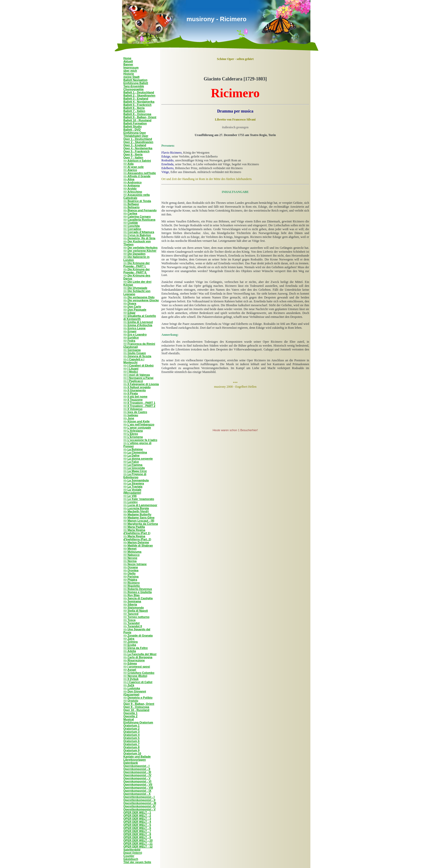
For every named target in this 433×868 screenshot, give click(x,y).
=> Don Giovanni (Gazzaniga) (135, 693)
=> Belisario (131, 207)
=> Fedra (129, 341)
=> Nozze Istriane (135, 564)
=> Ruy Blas (132, 595)
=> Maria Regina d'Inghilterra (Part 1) (137, 532)
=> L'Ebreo (131, 434)
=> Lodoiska (132, 688)
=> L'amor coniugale (137, 428)
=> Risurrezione (134, 660)
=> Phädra (130, 580)
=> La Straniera (134, 483)
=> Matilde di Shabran (138, 545)
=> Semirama (132, 601)
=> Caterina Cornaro (137, 216)
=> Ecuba (130, 645)
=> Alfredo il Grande (137, 176)
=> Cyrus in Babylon (137, 235)
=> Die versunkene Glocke (141, 300)
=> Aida (128, 164)
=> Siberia (130, 604)
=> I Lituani (131, 369)
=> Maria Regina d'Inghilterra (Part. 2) (137, 538)
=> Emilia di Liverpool (138, 322)
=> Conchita (132, 226)
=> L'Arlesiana (133, 431)
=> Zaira (129, 639)
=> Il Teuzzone (133, 400)
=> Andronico (133, 182)
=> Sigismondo (134, 608)
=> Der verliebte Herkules (140, 248)
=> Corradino (132, 229)
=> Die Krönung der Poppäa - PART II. (137, 271)
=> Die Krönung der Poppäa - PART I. (137, 265)
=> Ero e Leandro (135, 334)
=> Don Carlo (132, 306)
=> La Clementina (135, 452)
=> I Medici (131, 372)
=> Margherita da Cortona (141, 524)
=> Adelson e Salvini (137, 161)
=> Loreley (130, 502)
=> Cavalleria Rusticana (139, 220)
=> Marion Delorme (136, 542)
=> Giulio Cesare (135, 353)
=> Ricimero (132, 583)
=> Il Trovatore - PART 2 (139, 406)
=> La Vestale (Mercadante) (132, 491)
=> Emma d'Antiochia (138, 325)
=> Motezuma (132, 552)
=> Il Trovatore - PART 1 (139, 403)
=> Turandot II (133, 626)
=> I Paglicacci (133, 381)
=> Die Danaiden (135, 254)
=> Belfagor (131, 204)
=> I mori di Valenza (137, 375)
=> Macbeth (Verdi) (136, 511)
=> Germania (132, 350)
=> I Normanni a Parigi (138, 378)
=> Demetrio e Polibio (138, 698)
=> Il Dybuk (131, 679)
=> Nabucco (131, 555)
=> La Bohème (133, 449)
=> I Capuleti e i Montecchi (134, 361)
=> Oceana (131, 567)
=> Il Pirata (131, 393)
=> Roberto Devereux (138, 589)
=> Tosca (129, 620)
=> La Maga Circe (135, 471)
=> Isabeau (131, 415)
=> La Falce (131, 462)
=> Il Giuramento (135, 390)
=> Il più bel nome (135, 396)
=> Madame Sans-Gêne (139, 518)
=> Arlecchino (133, 192)
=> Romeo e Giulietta (137, 592)
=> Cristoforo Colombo (139, 673)
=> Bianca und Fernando (140, 210)
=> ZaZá (129, 685)
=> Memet (130, 549)
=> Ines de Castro (135, 412)
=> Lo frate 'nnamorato (139, 499)
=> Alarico (130, 170)
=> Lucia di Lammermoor (140, 505)
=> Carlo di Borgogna (138, 657)
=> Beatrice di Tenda (137, 201)
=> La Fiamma (133, 465)
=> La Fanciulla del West (140, 654)
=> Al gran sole (133, 167)
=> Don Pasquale (135, 310)
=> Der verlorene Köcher (140, 251)
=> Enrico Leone (135, 328)
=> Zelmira (130, 642)
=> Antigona (132, 185)
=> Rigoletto (132, 586)
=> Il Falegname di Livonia (141, 384)
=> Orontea (131, 570)
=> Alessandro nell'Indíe (140, 173)
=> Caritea (130, 213)
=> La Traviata (133, 487)
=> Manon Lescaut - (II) (139, 521)
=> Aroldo (130, 189)
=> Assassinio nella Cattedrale (137, 196)
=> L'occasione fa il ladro (140, 440)
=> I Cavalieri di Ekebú (139, 365)
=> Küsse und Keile (136, 421)
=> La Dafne (131, 455)
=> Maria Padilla (134, 527)
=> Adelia (130, 651)
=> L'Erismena (133, 437)
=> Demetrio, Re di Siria (139, 238)
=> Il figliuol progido (137, 387)
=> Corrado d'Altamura (139, 232)
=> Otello (129, 573)
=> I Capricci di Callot (138, 682)
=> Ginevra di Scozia (137, 356)
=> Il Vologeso (133, 409)
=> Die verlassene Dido (139, 297)
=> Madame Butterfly (137, 514)
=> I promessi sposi (137, 667)
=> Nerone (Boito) (135, 676)
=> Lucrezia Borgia (136, 508)
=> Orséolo (131, 701)
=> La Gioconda (134, 468)
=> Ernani (130, 331)
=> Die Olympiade (135, 288)
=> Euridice (131, 338)
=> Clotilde (131, 223)
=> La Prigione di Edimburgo (135, 476)
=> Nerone (130, 558)
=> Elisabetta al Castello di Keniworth (140, 317)
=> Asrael (130, 670)
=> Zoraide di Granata (138, 635)
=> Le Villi (130, 496)
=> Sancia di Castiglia (138, 598)
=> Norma (130, 561)
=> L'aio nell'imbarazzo (139, 424)
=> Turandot (132, 623)
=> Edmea (130, 663)
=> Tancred (131, 614)
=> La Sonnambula (136, 480)
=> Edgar (129, 313)
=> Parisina (131, 577)
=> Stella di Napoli (136, 611)
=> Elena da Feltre (136, 648)
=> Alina (129, 179)
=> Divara (130, 303)
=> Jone (129, 418)
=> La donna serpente (138, 459)
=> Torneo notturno (136, 617)
